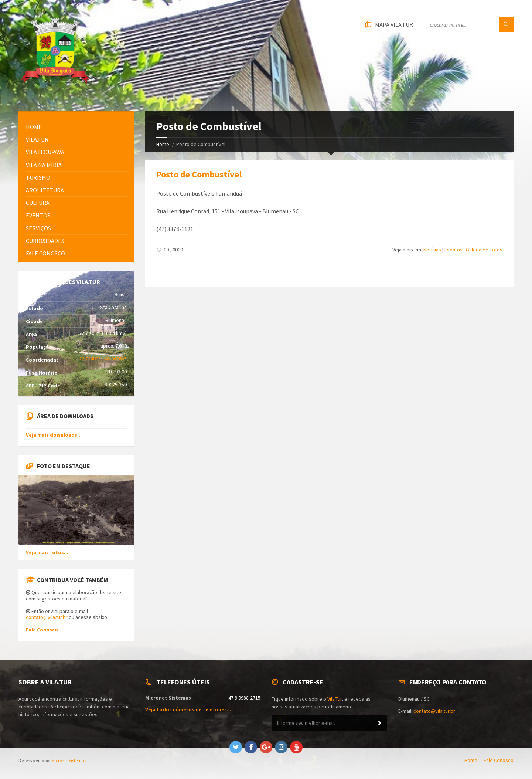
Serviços (38, 228)
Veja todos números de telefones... (188, 709)
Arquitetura (45, 190)
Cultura (38, 203)
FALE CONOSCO (45, 253)
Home (163, 144)
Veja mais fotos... (47, 552)
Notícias (432, 250)
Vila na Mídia (44, 165)
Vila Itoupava (45, 152)
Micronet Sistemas (69, 760)
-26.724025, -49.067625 (102, 359)
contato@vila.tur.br (47, 617)
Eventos (453, 250)
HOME (34, 127)
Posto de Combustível (199, 174)
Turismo (38, 177)
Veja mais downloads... (54, 435)
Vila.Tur (37, 139)
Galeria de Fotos (484, 250)
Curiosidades (45, 241)
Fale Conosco (42, 630)
